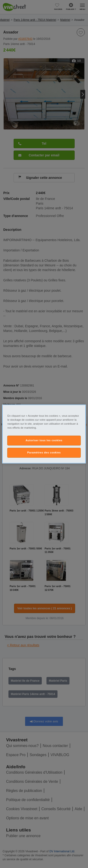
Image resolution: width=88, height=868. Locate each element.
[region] (44, 434)
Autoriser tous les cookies (44, 440)
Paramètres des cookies (44, 452)
